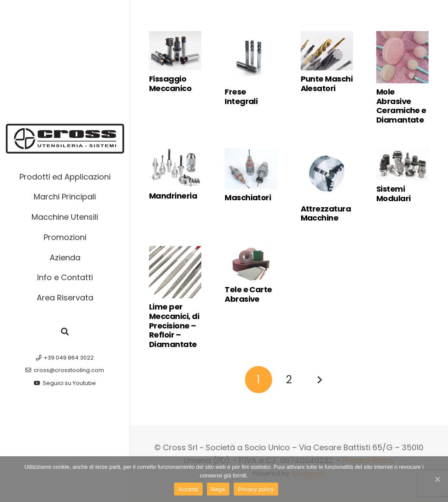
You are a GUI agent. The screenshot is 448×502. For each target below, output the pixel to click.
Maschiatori (248, 197)
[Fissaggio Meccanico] (175, 51)
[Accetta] (437, 479)
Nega (218, 489)
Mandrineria (173, 196)
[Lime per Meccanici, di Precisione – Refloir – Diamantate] (175, 272)
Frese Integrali (241, 96)
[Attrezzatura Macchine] (327, 174)
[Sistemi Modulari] (402, 164)
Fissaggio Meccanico (170, 84)
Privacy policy (256, 489)
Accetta (188, 489)
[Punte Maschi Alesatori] (327, 51)
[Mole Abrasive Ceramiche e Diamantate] (402, 57)
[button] (65, 332)
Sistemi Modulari (394, 194)
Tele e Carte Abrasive (248, 294)
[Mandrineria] (175, 168)
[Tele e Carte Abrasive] (251, 264)
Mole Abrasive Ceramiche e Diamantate (401, 106)
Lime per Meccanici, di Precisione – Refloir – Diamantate (174, 325)
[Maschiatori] (251, 169)
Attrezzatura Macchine (326, 213)
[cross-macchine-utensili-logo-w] (65, 139)
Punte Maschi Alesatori (327, 84)
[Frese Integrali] (251, 57)
